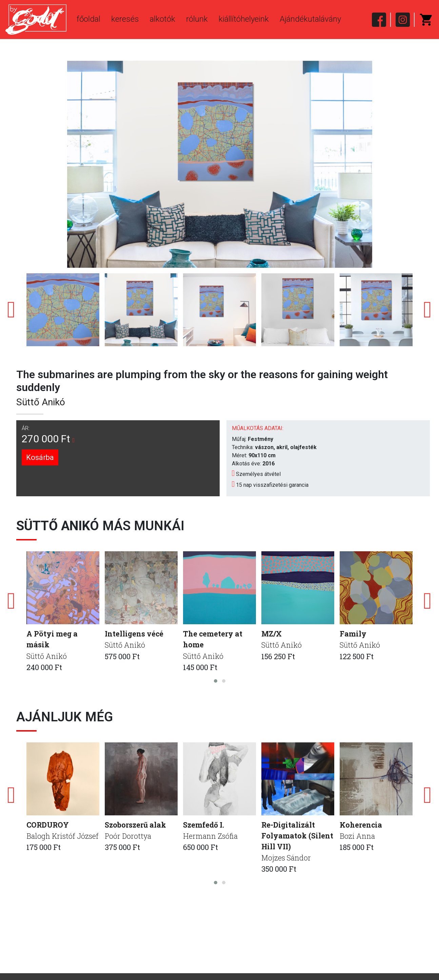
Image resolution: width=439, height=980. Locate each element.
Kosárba (40, 457)
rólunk (197, 19)
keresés (125, 19)
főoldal (88, 19)
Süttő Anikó (41, 402)
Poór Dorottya (128, 837)
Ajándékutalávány (310, 19)
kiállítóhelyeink (244, 19)
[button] (216, 681)
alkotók (163, 19)
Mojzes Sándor (286, 859)
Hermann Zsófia (211, 837)
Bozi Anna (357, 837)
